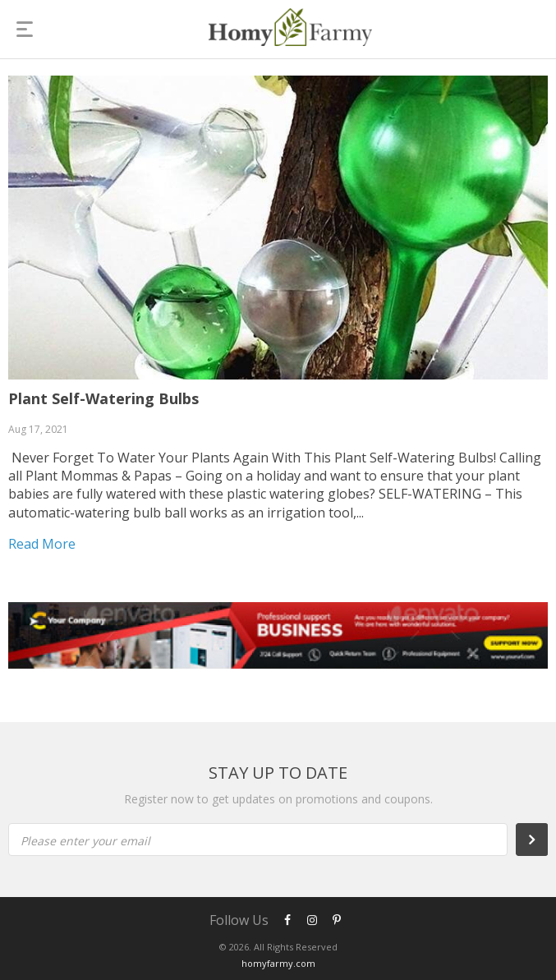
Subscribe (540, 840)
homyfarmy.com (278, 963)
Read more (42, 544)
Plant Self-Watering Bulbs (103, 398)
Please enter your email (85, 841)
